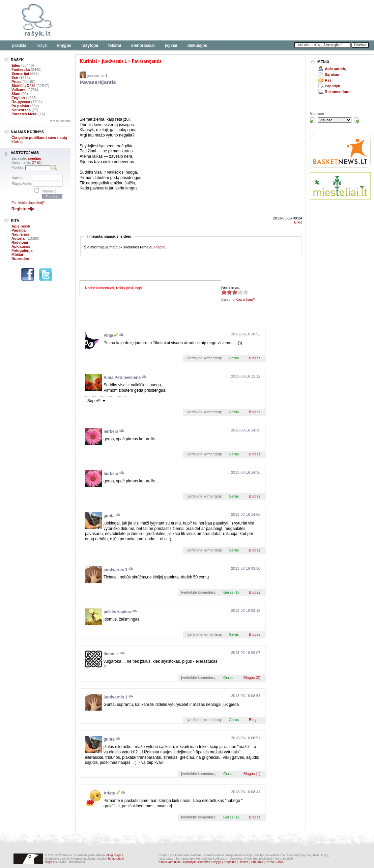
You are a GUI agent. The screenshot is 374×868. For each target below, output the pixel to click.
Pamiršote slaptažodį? (28, 203)
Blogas (255, 358)
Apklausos (21, 246)
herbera (111, 431)
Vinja (108, 335)
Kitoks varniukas (170, 862)
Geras (234, 358)
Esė (15, 78)
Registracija (23, 209)
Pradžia (19, 46)
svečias (34, 158)
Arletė (109, 793)
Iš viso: (60, 121)
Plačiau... (162, 247)
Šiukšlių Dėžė (23, 86)
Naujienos (20, 234)
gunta (109, 516)
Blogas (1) (252, 774)
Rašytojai (90, 46)
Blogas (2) (252, 678)
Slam (16, 94)
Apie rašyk (21, 226)
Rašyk (42, 46)
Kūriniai (88, 61)
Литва (270, 862)
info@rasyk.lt (114, 855)
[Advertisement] (207, 20)
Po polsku (20, 106)
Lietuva (243, 862)
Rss (328, 80)
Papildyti (333, 86)
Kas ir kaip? (245, 299)
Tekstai (115, 46)
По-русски (21, 102)
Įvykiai (171, 46)
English (18, 98)
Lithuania (257, 862)
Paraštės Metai (24, 114)
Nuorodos (20, 259)
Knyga (217, 862)
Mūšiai (17, 255)
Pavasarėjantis (146, 61)
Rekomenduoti (338, 92)
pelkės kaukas (117, 612)
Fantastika (21, 69)
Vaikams (19, 90)
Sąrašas (332, 74)
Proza (17, 82)
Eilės (16, 65)
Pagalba (19, 230)
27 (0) (37, 162)
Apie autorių (336, 69)
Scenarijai (20, 73)
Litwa (280, 862)
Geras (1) (231, 592)
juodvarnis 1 (114, 61)
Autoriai (19, 238)
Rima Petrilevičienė (122, 378)
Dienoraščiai (143, 46)
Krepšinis (230, 862)
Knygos (64, 46)
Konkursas (21, 110)
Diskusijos (197, 46)
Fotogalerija (22, 250)
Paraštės (204, 862)
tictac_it (111, 654)
